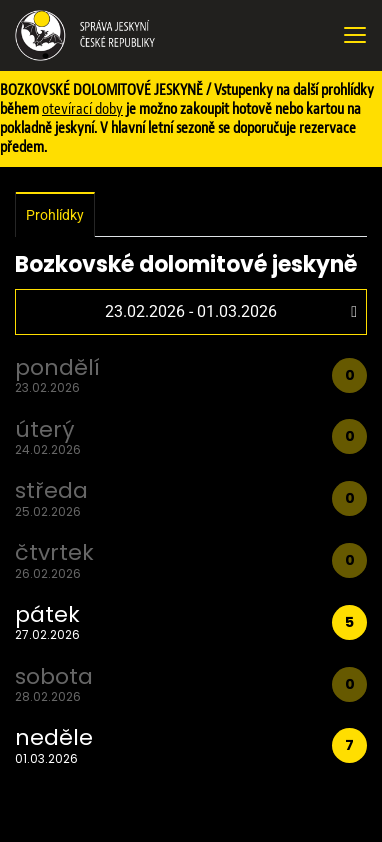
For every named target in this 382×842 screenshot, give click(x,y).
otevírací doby (82, 109)
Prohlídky (55, 215)
